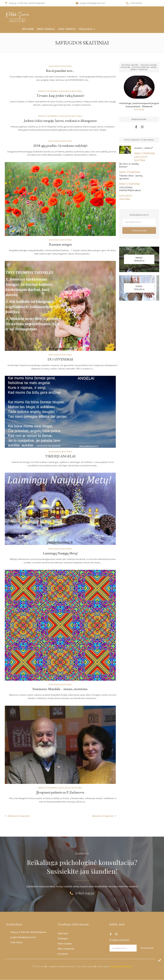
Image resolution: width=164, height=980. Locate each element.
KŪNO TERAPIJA (67, 29)
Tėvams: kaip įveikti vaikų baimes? (60, 96)
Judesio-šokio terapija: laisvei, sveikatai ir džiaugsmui (60, 121)
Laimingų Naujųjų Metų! (60, 553)
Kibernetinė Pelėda (121, 966)
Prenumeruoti (139, 231)
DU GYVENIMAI (60, 359)
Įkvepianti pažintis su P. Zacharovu (60, 792)
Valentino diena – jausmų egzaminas (131, 177)
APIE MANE (28, 29)
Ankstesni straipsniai (17, 816)
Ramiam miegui (60, 244)
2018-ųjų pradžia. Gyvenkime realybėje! (60, 146)
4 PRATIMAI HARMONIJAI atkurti (130, 189)
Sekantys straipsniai (104, 816)
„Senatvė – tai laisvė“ (144, 148)
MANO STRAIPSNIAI (107, 29)
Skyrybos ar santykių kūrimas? (129, 165)
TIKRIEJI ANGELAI (60, 456)
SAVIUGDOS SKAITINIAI (60, 66)
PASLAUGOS (86, 29)
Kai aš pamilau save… (60, 71)
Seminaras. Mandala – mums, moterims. (60, 689)
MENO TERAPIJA (46, 29)
